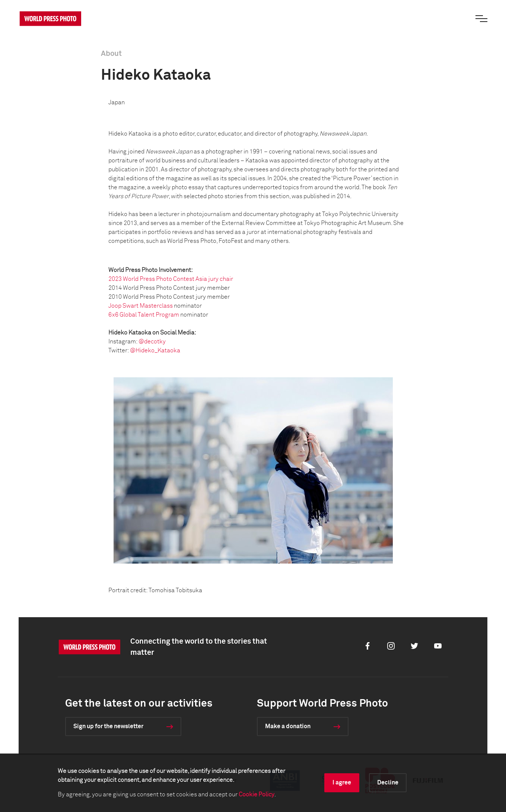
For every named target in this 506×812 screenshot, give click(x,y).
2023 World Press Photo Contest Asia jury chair (171, 279)
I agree (342, 783)
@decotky (152, 342)
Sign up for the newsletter (108, 726)
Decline (388, 783)
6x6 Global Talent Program (144, 315)
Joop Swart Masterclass (141, 306)
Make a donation (288, 726)
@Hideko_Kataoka (155, 351)
